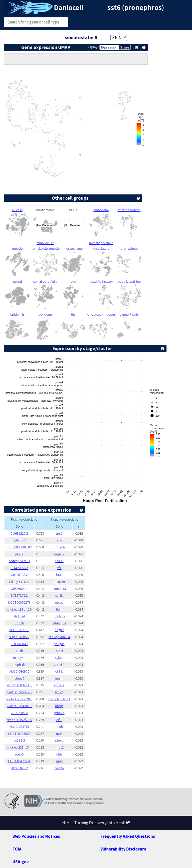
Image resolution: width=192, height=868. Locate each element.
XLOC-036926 (19, 671)
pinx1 (59, 740)
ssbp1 (59, 651)
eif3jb (59, 671)
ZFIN (119, 37)
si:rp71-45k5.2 (19, 637)
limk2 (59, 692)
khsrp (59, 706)
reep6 (19, 754)
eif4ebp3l (59, 623)
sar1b (59, 595)
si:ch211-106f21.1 (19, 685)
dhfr (59, 754)
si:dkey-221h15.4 (19, 747)
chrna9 (19, 678)
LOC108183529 (19, 734)
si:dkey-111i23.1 (19, 582)
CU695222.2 (19, 533)
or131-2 (19, 740)
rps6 (59, 533)
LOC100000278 (19, 602)
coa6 (59, 540)
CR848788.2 (19, 575)
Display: (92, 47)
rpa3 (59, 734)
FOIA (17, 849)
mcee (59, 602)
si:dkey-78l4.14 (59, 637)
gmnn (59, 678)
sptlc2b (59, 713)
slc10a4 (19, 616)
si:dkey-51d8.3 (19, 561)
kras (59, 575)
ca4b (19, 651)
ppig (59, 761)
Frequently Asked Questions (128, 836)
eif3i (59, 720)
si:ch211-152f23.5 (19, 720)
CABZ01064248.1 (19, 706)
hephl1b (19, 665)
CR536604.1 (19, 589)
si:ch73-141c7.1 (59, 699)
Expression (109, 47)
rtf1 (59, 568)
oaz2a (59, 768)
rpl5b (59, 727)
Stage (125, 47)
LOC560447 (19, 644)
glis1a (19, 554)
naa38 (59, 561)
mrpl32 (59, 554)
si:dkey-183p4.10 (19, 609)
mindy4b (19, 658)
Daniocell (69, 7)
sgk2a (59, 658)
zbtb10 (59, 665)
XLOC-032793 (19, 630)
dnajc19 (59, 582)
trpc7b (19, 623)
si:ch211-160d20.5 (19, 699)
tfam (59, 609)
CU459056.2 (19, 568)
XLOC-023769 (19, 727)
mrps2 (59, 747)
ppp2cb (59, 547)
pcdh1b (59, 616)
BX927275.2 (19, 595)
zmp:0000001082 (19, 547)
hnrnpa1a (59, 589)
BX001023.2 (19, 768)
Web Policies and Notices (36, 836)
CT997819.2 (19, 713)
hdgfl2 (59, 630)
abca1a (59, 685)
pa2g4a (59, 644)
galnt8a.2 (19, 540)
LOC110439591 (19, 761)
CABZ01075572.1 (19, 692)
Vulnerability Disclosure (123, 849)
